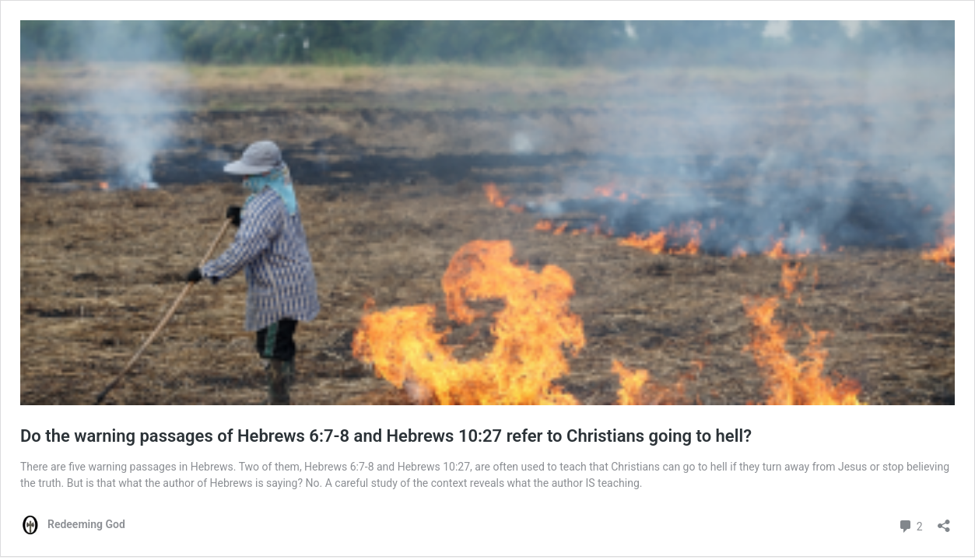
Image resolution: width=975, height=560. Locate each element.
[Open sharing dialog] (944, 521)
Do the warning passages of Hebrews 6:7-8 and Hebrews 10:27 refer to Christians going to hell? (386, 436)
